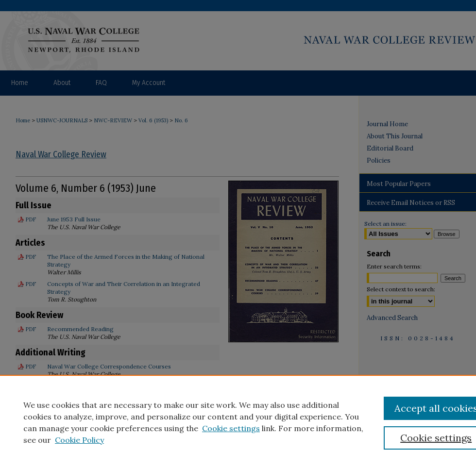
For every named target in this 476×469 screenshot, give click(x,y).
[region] (238, 422)
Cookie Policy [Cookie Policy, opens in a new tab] (79, 440)
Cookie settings (231, 428)
